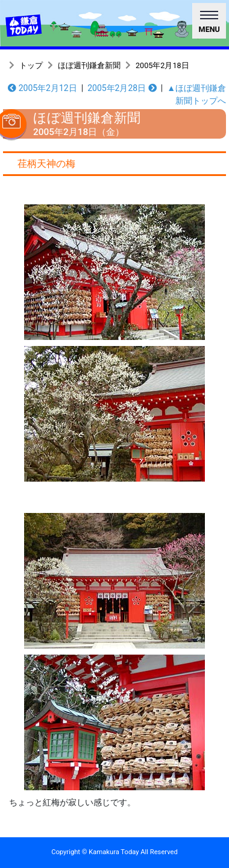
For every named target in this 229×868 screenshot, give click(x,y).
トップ (31, 65)
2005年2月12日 (42, 88)
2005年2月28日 (122, 88)
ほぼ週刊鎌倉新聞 (89, 65)
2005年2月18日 (162, 65)
